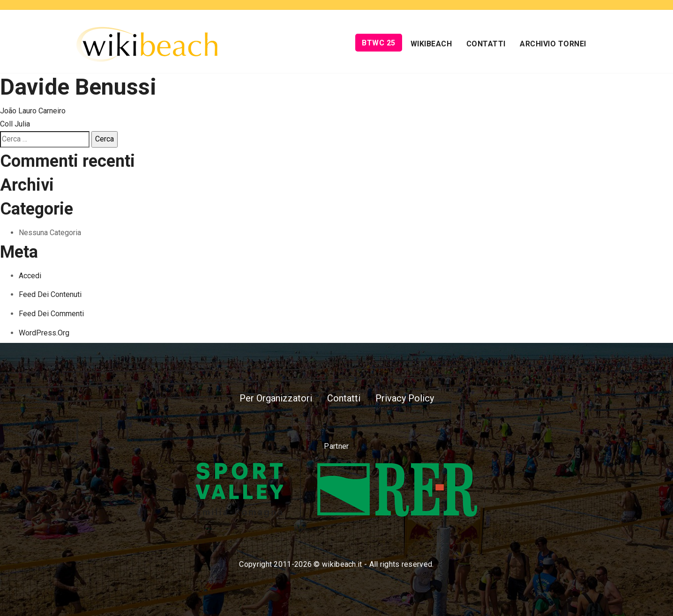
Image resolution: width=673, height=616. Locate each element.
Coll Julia (15, 124)
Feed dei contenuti (50, 294)
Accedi (30, 276)
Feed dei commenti (51, 314)
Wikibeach (431, 44)
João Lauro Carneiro (33, 111)
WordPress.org (44, 333)
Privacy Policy (405, 398)
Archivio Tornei (553, 44)
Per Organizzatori (276, 398)
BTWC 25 (379, 43)
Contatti (486, 44)
